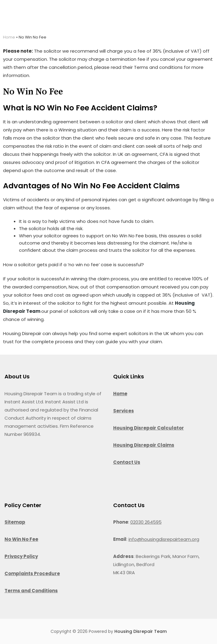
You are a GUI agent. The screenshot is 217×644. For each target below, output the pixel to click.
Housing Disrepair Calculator (149, 428)
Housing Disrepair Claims (144, 445)
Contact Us (127, 462)
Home (9, 37)
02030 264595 (146, 522)
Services (124, 411)
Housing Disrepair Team (141, 631)
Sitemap (15, 522)
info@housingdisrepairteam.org (164, 539)
